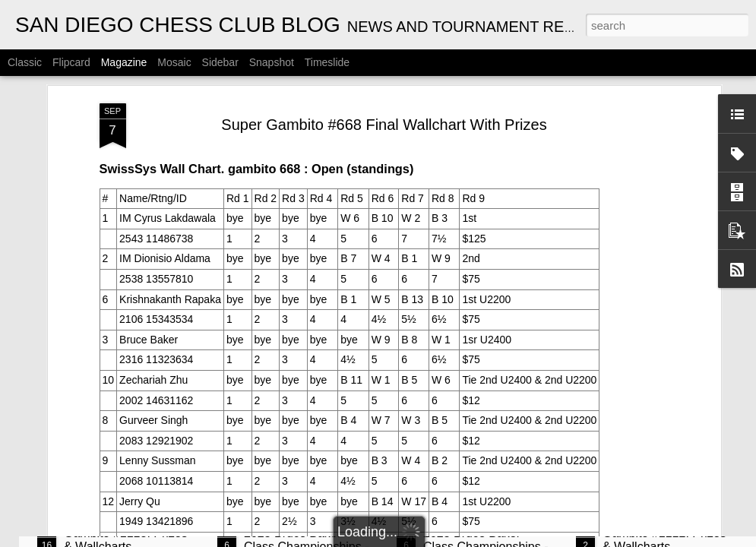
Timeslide (327, 62)
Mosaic (174, 62)
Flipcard (71, 62)
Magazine (124, 62)
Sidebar (220, 62)
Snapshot (272, 62)
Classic (25, 62)
